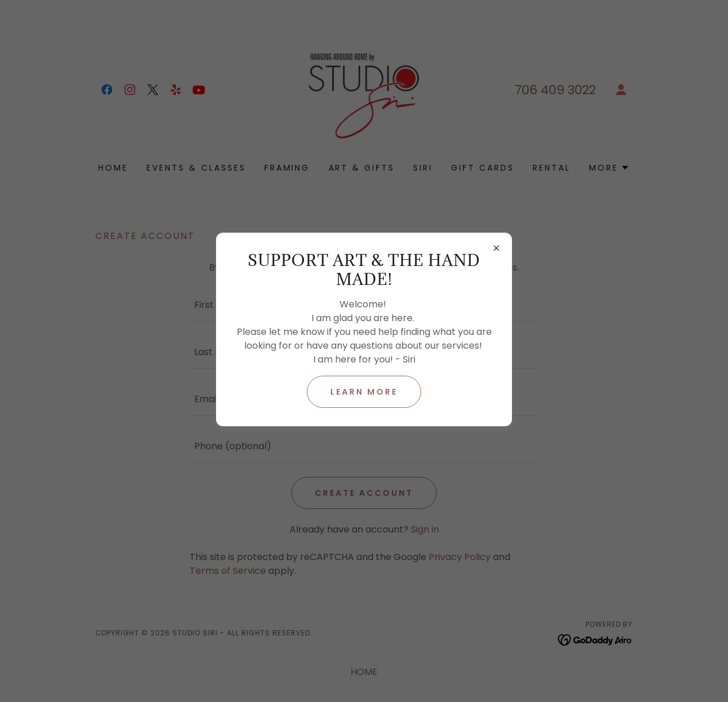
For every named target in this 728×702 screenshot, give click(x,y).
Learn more (364, 392)
